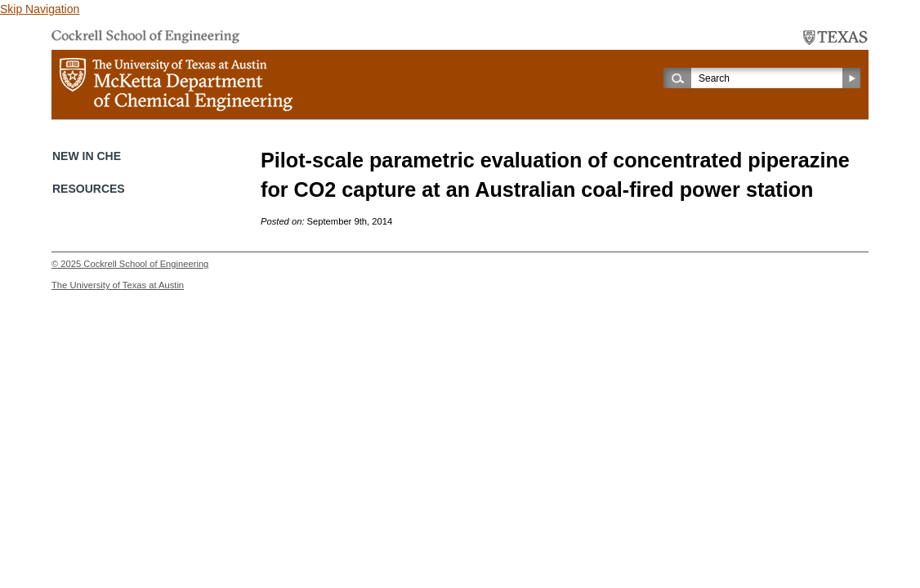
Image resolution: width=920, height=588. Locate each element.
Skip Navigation (40, 9)
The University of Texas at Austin (118, 285)
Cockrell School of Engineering (146, 264)
